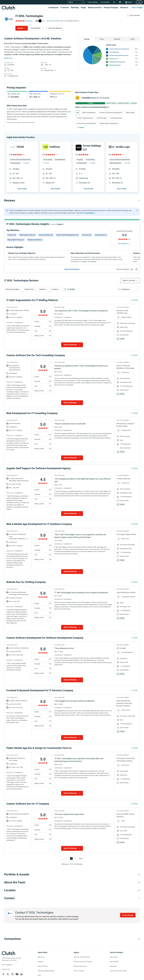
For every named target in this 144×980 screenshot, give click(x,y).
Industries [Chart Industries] (117, 39)
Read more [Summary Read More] (8, 58)
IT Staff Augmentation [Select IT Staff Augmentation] (85, 118)
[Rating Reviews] (20, 21)
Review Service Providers (83, 956)
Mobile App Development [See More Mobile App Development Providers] (117, 62)
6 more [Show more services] (81, 127)
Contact (20, 28)
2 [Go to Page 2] (75, 853)
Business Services (95, 8)
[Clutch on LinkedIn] (22, 969)
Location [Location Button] (55, 284)
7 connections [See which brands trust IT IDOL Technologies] (50, 21)
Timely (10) (12, 230)
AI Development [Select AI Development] (116, 118)
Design (83, 8)
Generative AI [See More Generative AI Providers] (113, 59)
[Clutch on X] (8, 969)
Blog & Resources (80, 961)
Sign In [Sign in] (130, 2)
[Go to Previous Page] (64, 853)
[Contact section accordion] (72, 893)
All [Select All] (77, 113)
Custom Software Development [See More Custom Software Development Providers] (119, 49)
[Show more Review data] (72, 340)
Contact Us (6, 964)
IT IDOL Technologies (29, 16)
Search (71, 2)
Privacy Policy (6, 979)
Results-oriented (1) (35, 234)
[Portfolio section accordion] (72, 869)
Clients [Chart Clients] (133, 39)
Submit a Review (129, 275)
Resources (124, 8)
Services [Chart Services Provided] (87, 39)
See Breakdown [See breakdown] (123, 238)
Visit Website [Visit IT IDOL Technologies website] (36, 28)
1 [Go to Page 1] (71, 853)
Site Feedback (7, 960)
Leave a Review (93, 2)
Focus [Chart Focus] (102, 39)
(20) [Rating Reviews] (129, 234)
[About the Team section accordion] (72, 877)
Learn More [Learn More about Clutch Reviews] (89, 208)
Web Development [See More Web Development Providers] (115, 65)
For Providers (105, 2)
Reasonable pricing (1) (16, 234)
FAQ (39, 970)
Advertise (113, 961)
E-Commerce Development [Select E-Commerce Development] (86, 123)
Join (139, 2)
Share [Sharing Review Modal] (136, 295)
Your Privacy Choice (19, 979)
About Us (41, 952)
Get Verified (114, 956)
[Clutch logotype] (9, 948)
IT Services (65, 8)
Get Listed (114, 952)
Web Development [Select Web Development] (89, 113)
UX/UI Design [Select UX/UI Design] (102, 118)
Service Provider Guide (118, 966)
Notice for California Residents (42, 979)
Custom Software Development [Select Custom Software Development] (111, 113)
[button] (13, 284)
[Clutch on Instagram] (12, 969)
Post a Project (137, 8)
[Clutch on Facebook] (3, 969)
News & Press (43, 961)
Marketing (75, 8)
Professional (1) (101, 230)
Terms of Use (58, 979)
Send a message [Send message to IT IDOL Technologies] (128, 910)
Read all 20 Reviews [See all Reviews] (72, 264)
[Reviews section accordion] (72, 195)
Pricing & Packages (111, 8)
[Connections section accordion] (72, 934)
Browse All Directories (82, 952)
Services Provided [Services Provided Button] (12, 284)
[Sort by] (128, 284)
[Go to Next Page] (81, 853)
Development (53, 8)
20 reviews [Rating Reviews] (29, 21)
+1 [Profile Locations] (55, 70)
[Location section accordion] (72, 885)
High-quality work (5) (27, 230)
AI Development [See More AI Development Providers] (114, 52)
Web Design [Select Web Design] (130, 113)
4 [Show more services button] (27, 533)
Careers (41, 956)
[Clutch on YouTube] (17, 969)
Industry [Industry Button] (42, 284)
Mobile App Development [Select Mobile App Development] (109, 123)
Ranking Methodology (46, 966)
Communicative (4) (46, 230)
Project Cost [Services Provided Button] (29, 284)
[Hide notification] (137, 205)
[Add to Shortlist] (133, 15)
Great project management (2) (67, 230)
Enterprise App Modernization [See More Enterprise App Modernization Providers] (119, 55)
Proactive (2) (87, 230)
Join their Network (55, 28)
